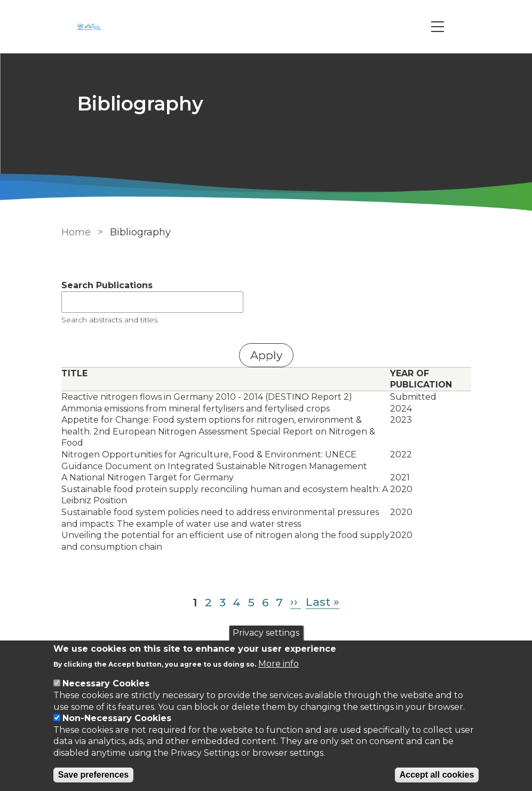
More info (279, 664)
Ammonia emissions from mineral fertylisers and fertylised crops (196, 409)
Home (76, 232)
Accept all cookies (437, 775)
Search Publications (107, 285)
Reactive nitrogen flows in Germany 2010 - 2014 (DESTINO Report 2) (207, 397)
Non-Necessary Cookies (117, 718)
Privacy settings (266, 633)
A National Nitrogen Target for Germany (148, 477)
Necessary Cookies (106, 683)
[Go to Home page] (91, 27)
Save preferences (94, 775)
